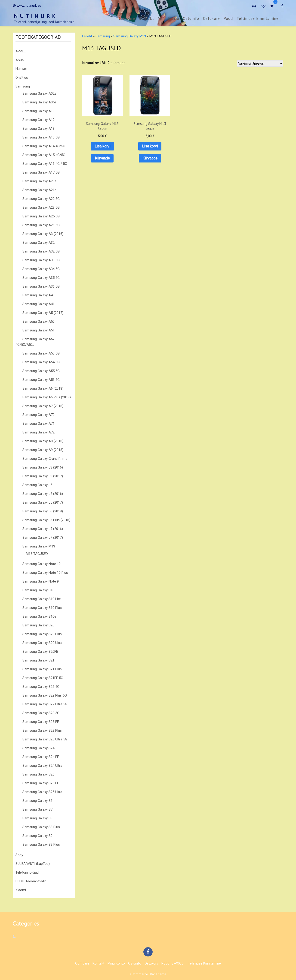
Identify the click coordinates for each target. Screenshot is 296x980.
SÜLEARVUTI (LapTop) (33, 864)
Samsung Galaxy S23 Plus (42, 730)
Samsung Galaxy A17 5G (41, 172)
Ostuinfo (191, 18)
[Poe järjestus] (260, 63)
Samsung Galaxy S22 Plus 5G (45, 695)
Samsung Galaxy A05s (39, 102)
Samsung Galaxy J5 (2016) (43, 494)
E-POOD (178, 963)
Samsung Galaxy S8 (37, 818)
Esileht (87, 36)
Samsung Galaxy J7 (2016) (43, 529)
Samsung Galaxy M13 (39, 546)
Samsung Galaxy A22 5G (41, 199)
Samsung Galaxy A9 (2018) (43, 450)
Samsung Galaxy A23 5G (41, 207)
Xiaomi (21, 890)
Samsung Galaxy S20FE (40, 652)
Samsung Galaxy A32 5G (41, 251)
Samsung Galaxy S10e (39, 616)
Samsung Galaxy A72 (39, 432)
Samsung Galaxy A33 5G (41, 260)
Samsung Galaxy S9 (37, 836)
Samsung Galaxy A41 (39, 304)
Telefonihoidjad (27, 872)
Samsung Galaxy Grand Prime (45, 459)
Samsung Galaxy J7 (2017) (43, 538)
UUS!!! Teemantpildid (31, 881)
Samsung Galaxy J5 (37, 485)
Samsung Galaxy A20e (39, 181)
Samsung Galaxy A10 (39, 111)
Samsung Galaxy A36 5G (41, 286)
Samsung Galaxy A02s (39, 93)
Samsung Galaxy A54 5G (41, 362)
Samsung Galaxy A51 (39, 330)
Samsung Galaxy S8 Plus (41, 827)
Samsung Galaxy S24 (38, 748)
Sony (19, 855)
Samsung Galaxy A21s (39, 190)
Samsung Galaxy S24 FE (41, 757)
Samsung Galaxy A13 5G (41, 137)
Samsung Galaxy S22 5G (41, 687)
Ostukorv (211, 18)
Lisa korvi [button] (99, 140)
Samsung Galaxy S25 (38, 774)
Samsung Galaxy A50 (39, 322)
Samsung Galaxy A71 (39, 424)
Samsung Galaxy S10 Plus (42, 608)
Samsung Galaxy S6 (37, 801)
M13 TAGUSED (37, 554)
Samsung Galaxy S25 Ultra (42, 792)
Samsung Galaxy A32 (39, 243)
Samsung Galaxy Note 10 (42, 564)
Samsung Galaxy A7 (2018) (43, 406)
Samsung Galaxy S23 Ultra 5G (45, 739)
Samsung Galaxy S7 (37, 809)
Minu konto (168, 18)
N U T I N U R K (35, 16)
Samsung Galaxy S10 (38, 590)
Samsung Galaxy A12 (39, 120)
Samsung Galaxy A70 (39, 415)
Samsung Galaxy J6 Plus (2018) (46, 520)
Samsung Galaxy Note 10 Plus (45, 573)
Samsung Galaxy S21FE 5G (43, 678)
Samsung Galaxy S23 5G (41, 713)
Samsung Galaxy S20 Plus (42, 634)
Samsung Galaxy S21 (38, 660)
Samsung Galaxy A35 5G (41, 278)
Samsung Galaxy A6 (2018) (43, 388)
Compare (127, 18)
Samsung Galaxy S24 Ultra (42, 766)
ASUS (20, 60)
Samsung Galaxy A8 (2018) (43, 441)
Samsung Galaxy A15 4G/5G (44, 155)
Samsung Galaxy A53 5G (41, 353)
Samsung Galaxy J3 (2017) (43, 476)
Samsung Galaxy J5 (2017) (43, 502)
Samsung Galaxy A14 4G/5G (44, 146)
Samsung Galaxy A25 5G (41, 216)
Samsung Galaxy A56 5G (41, 380)
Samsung (23, 86)
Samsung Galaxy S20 (38, 625)
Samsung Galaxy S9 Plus (41, 845)
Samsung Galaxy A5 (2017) (43, 313)
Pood (228, 18)
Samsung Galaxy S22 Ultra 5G (45, 704)
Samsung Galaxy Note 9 (41, 581)
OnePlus (22, 78)
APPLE (21, 51)
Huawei (21, 69)
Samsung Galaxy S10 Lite (42, 599)
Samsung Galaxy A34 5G (41, 269)
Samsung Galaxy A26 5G (41, 225)
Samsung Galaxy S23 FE (41, 722)
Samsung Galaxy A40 (39, 295)
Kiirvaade (99, 152)
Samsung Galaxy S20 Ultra (42, 643)
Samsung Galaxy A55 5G (41, 371)
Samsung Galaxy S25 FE (41, 783)
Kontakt (146, 18)
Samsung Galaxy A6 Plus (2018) (47, 397)
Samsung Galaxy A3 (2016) (43, 234)
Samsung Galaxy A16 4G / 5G (45, 164)
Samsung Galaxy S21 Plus (42, 669)
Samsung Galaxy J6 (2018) (43, 511)
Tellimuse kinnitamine (258, 18)
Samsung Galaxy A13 (39, 129)
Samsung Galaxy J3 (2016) (43, 467)
